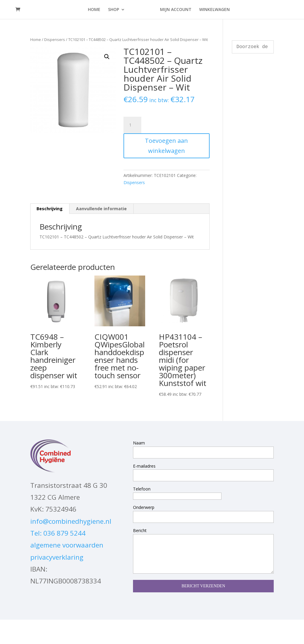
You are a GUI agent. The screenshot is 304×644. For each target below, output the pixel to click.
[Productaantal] (132, 125)
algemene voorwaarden (67, 545)
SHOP (115, 10)
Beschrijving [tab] (50, 209)
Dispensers (55, 39)
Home (36, 39)
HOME (96, 10)
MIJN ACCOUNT (174, 10)
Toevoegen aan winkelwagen (166, 146)
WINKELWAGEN (213, 10)
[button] (107, 57)
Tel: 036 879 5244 (58, 533)
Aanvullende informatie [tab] (101, 209)
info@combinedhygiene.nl (71, 521)
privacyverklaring (57, 557)
